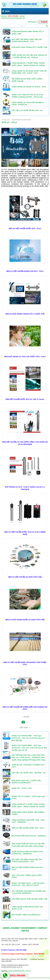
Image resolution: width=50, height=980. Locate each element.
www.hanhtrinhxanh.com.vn (20, 971)
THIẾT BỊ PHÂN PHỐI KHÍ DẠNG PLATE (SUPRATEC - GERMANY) (27, 853)
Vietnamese (31, 22)
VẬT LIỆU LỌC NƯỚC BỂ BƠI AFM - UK (27, 110)
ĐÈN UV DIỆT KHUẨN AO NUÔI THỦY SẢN (25, 577)
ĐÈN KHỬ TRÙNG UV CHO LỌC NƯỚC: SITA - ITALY (25, 357)
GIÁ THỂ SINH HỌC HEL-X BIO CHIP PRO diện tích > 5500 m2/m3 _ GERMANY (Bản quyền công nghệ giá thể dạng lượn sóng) (28, 757)
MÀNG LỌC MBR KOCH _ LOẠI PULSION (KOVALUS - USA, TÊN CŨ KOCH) (28, 884)
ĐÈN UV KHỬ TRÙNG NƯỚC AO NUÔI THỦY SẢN (25, 620)
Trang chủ (6, 120)
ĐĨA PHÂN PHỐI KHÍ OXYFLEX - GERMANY (29, 836)
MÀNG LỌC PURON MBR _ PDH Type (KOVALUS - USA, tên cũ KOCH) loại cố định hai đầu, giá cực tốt (29, 748)
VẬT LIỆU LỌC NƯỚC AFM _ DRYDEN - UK (29, 773)
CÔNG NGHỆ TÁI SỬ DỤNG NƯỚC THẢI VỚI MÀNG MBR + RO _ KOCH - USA (29, 72)
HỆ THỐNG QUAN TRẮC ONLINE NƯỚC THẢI (30, 899)
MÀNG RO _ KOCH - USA (22, 788)
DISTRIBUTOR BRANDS (22, 120)
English (43, 22)
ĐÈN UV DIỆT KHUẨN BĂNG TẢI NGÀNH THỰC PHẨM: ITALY (25, 663)
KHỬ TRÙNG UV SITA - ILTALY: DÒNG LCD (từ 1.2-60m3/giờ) (25, 488)
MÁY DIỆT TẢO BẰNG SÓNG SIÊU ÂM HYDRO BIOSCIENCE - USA (27, 40)
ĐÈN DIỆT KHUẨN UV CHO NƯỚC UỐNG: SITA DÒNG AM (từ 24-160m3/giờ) (25, 443)
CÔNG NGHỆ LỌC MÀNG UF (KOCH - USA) (29, 87)
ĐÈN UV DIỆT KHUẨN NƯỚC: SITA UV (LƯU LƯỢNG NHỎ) (25, 533)
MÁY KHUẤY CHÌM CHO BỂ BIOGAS (26, 915)
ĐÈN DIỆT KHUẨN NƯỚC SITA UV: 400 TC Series (25, 399)
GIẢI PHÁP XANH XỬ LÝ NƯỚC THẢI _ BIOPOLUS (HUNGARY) (27, 782)
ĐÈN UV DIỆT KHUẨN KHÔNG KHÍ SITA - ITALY (25, 271)
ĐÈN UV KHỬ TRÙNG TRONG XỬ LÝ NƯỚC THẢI (25, 314)
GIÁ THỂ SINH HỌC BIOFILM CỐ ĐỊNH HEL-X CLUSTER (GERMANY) (29, 892)
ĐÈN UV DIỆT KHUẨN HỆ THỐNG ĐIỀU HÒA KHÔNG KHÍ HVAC (25, 708)
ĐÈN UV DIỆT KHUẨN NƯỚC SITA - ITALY (25, 229)
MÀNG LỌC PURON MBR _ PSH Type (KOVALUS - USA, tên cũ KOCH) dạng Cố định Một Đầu (28, 738)
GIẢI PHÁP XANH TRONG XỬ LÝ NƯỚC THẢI (29, 47)
